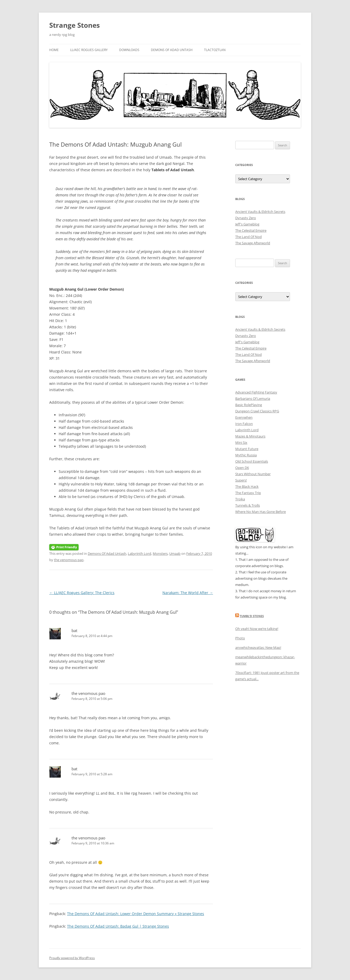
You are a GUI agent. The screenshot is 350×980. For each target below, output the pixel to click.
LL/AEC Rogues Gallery (89, 50)
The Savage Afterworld (253, 243)
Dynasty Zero (246, 218)
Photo (240, 638)
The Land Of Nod (248, 237)
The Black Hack (247, 486)
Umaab (175, 553)
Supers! (241, 480)
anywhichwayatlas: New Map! (258, 647)
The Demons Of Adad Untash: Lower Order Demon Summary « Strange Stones (136, 914)
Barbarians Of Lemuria (253, 398)
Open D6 (242, 468)
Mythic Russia (246, 455)
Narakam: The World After (188, 593)
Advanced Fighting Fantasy (256, 392)
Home (54, 50)
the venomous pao (69, 560)
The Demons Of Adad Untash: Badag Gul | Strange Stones (118, 926)
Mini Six (241, 442)
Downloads (129, 50)
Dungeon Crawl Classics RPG (257, 411)
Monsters (160, 553)
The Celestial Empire (251, 230)
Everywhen (244, 417)
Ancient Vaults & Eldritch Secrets (260, 212)
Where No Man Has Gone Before (261, 512)
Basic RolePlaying (249, 405)
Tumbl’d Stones (252, 616)
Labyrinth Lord (140, 553)
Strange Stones (75, 25)
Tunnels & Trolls (248, 505)
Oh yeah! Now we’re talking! (257, 629)
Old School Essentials (252, 461)
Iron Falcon (244, 424)
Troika (240, 499)
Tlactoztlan (215, 50)
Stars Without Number (253, 474)
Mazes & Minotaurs (250, 436)
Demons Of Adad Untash (172, 50)
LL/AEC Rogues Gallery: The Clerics (82, 593)
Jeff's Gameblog (247, 224)
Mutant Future (247, 449)
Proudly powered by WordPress (72, 958)
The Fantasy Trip (248, 493)
